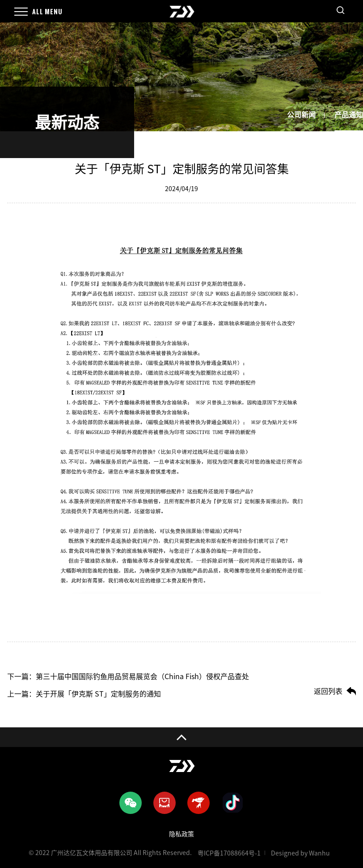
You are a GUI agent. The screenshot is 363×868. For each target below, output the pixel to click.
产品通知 (349, 115)
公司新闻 (301, 115)
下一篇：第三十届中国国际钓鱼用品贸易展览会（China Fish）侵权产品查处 (128, 676)
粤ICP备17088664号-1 (229, 853)
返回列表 (328, 691)
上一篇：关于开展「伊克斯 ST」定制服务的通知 (84, 694)
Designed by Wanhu (300, 853)
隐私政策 (181, 834)
